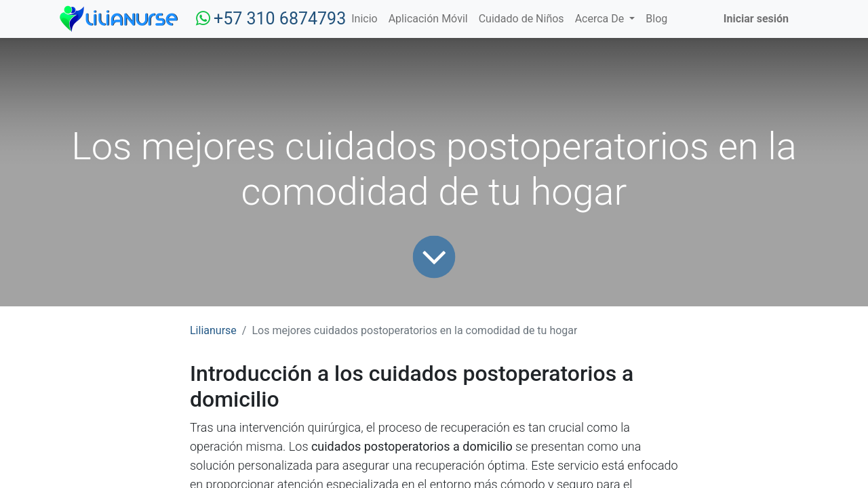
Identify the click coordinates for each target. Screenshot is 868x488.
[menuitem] (364, 19)
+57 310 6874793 (280, 19)
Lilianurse (213, 330)
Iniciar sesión (756, 19)
